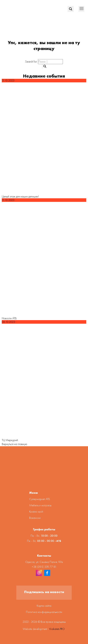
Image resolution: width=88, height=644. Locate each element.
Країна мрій (36, 512)
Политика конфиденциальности (44, 612)
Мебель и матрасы (40, 505)
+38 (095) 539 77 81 (44, 567)
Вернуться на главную (15, 444)
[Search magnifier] (71, 9)
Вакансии (35, 518)
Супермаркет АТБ (40, 499)
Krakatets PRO (57, 629)
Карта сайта (44, 606)
